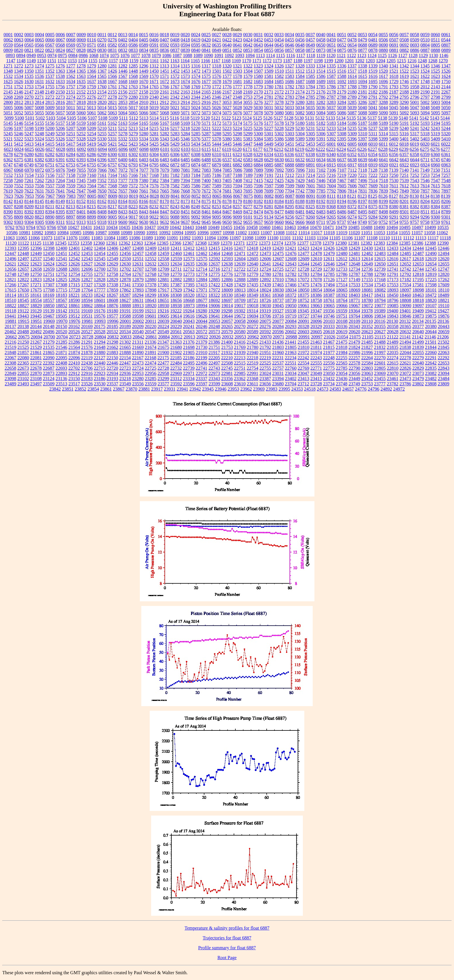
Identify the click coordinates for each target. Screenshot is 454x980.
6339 (321, 154)
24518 (310, 389)
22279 (418, 358)
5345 (175, 139)
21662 (112, 347)
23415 (316, 379)
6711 (425, 160)
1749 (435, 81)
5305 (310, 134)
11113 (421, 238)
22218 (252, 358)
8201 (404, 201)
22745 (227, 368)
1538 (60, 76)
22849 (10, 373)
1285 (133, 66)
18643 (151, 300)
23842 (55, 389)
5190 (394, 123)
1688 (310, 81)
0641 (237, 45)
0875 (342, 50)
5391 (321, 139)
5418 (81, 144)
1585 (310, 76)
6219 (300, 149)
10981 (25, 233)
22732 (176, 368)
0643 (258, 45)
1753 (29, 87)
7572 (133, 186)
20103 (329, 321)
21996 (367, 352)
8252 (206, 207)
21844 (431, 347)
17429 (240, 285)
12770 (176, 274)
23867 (119, 389)
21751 (214, 347)
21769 (240, 347)
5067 (154, 113)
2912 (164, 102)
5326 (60, 139)
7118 (362, 170)
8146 (50, 201)
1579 (248, 76)
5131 (310, 118)
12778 (240, 274)
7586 (196, 186)
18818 (418, 300)
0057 (404, 35)
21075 (355, 337)
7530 (394, 181)
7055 (81, 170)
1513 (310, 71)
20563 (189, 332)
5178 (279, 123)
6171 (248, 149)
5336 (154, 139)
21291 (87, 342)
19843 (393, 316)
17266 (10, 285)
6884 (258, 165)
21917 (214, 352)
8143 (19, 201)
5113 (144, 118)
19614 (176, 316)
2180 (352, 92)
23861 (106, 389)
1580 (258, 76)
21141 (405, 337)
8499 (394, 212)
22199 (202, 358)
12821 (10, 280)
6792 (123, 165)
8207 (8, 207)
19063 (316, 306)
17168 (380, 280)
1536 (39, 76)
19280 (201, 311)
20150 (61, 326)
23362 (240, 379)
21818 (342, 347)
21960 (278, 352)
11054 (392, 233)
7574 (144, 186)
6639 (363, 160)
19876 (444, 316)
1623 (435, 76)
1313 (164, 66)
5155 (39, 123)
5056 (50, 113)
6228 (383, 149)
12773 (189, 274)
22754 (252, 368)
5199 (39, 128)
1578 (237, 76)
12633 (163, 264)
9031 (164, 217)
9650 (227, 222)
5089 (373, 113)
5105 (72, 118)
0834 (144, 50)
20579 (227, 332)
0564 (19, 45)
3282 (321, 102)
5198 (29, 128)
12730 (329, 269)
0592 (164, 45)
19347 (316, 311)
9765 (41, 227)
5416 (60, 144)
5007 (29, 108)
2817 (71, 102)
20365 (405, 326)
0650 (321, 45)
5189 (383, 123)
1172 (267, 61)
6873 (185, 165)
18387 (329, 295)
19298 (227, 311)
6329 (258, 154)
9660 (279, 222)
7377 (123, 181)
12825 (61, 280)
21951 (265, 352)
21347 (163, 342)
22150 (112, 358)
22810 (393, 368)
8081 (259, 196)
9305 (40, 222)
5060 (81, 113)
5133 (330, 118)
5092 (404, 113)
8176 (217, 201)
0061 (446, 35)
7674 (217, 191)
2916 (206, 102)
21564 (74, 347)
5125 (257, 118)
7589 (217, 186)
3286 (363, 102)
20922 (202, 337)
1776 (227, 87)
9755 (404, 222)
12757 (100, 274)
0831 (112, 50)
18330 (227, 295)
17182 (405, 280)
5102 (40, 118)
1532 (8, 76)
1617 (383, 76)
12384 (392, 243)
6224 (341, 149)
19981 (87, 321)
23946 (221, 389)
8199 (383, 201)
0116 (92, 40)
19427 (443, 311)
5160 (91, 123)
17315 (74, 285)
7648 (91, 191)
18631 (138, 300)
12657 (23, 269)
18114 (10, 295)
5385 (269, 139)
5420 (102, 144)
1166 (205, 61)
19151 (74, 311)
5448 (258, 144)
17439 (265, 285)
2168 (237, 92)
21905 (189, 352)
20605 (316, 332)
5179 (290, 123)
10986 (88, 233)
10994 (177, 233)
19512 (74, 316)
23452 (367, 379)
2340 (154, 97)
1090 (208, 55)
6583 (248, 160)
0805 (435, 45)
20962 (253, 337)
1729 (394, 81)
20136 (443, 321)
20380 (431, 326)
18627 (125, 300)
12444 (418, 248)
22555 (316, 363)
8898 (81, 217)
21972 (303, 352)
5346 (185, 139)
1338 (363, 66)
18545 (23, 300)
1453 (185, 71)
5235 (352, 128)
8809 (19, 217)
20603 (303, 332)
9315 (91, 222)
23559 (151, 384)
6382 (39, 160)
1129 (423, 55)
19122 (23, 311)
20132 (405, 321)
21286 (74, 342)
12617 (405, 259)
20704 (62, 337)
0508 (404, 40)
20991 (304, 337)
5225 (248, 128)
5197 (19, 128)
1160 (144, 61)
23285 (151, 379)
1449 (144, 71)
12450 (49, 253)
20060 (252, 321)
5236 (363, 128)
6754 (81, 165)
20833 (126, 337)
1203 (370, 61)
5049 (435, 108)
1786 (331, 87)
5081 (290, 113)
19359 (341, 311)
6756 (102, 165)
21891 (151, 352)
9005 (112, 217)
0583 (123, 45)
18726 (265, 300)
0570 (81, 45)
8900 (102, 217)
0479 (363, 40)
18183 (61, 295)
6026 (40, 149)
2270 (29, 97)
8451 (185, 212)
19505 (61, 316)
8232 (154, 207)
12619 (431, 259)
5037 (331, 108)
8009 (113, 196)
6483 (164, 160)
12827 (87, 280)
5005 (8, 108)
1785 (321, 87)
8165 (133, 201)
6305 (164, 154)
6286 (91, 154)
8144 (29, 201)
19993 (100, 321)
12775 (214, 274)
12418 (252, 248)
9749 (362, 222)
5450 (279, 144)
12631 (138, 264)
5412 (19, 144)
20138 (23, 326)
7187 (227, 175)
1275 (50, 66)
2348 (237, 97)
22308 (10, 363)
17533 (354, 285)
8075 (248, 196)
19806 (367, 316)
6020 (425, 144)
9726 (331, 222)
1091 (219, 55)
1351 (39, 71)
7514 (373, 181)
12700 (100, 269)
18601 (100, 300)
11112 (409, 238)
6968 (19, 170)
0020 (185, 35)
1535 (29, 76)
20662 (11, 337)
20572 (202, 332)
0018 (164, 35)
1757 (71, 87)
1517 (352, 71)
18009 (227, 290)
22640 (418, 363)
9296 (425, 217)
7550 (8, 186)
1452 (175, 71)
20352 (367, 326)
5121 (216, 118)
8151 (71, 201)
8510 (415, 212)
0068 (71, 40)
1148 (21, 61)
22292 (444, 358)
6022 (446, 144)
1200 (339, 61)
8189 (310, 201)
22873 (49, 373)
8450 (175, 212)
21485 (367, 342)
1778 (248, 87)
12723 (252, 269)
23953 (233, 389)
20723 (75, 337)
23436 (342, 379)
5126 (268, 118)
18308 (176, 295)
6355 (383, 154)
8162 (102, 201)
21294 (100, 342)
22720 (112, 368)
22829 (418, 368)
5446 (237, 144)
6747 (8, 165)
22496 (202, 363)
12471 (240, 253)
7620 (19, 191)
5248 (39, 134)
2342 (175, 97)
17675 (36, 290)
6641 (383, 160)
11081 (84, 238)
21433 (265, 342)
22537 (278, 363)
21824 (354, 347)
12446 (444, 248)
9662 (290, 222)
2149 (50, 92)
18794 (380, 300)
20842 (138, 337)
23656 (265, 384)
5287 (206, 134)
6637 (342, 160)
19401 (405, 311)
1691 (331, 81)
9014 (123, 217)
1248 (422, 61)
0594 (185, 45)
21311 (138, 342)
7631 (39, 191)
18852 (61, 306)
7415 (258, 181)
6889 (300, 165)
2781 (269, 97)
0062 (8, 40)
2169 (248, 92)
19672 (240, 316)
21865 (49, 352)
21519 (10, 347)
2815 (50, 102)
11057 (417, 233)
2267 (446, 92)
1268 (433, 61)
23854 (93, 389)
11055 (404, 233)
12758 (112, 274)
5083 (310, 113)
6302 (133, 154)
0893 (10, 55)
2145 (8, 92)
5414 (39, 144)
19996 (113, 321)
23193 (112, 379)
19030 (265, 306)
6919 (373, 165)
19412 (431, 311)
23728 (316, 384)
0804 (425, 45)
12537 (36, 259)
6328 (248, 154)
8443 (144, 212)
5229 (290, 128)
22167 (138, 358)
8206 (446, 201)
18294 (138, 295)
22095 (61, 358)
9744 (352, 222)
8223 (133, 207)
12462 (202, 253)
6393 (81, 160)
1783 (300, 87)
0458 (321, 40)
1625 (8, 81)
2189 (415, 92)
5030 (258, 108)
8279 (258, 207)
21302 (125, 342)
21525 (23, 347)
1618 (394, 76)
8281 (269, 207)
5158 (71, 123)
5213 (133, 128)
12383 (379, 243)
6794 (144, 165)
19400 (392, 311)
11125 (36, 243)
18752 (303, 300)
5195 (446, 123)
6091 (71, 149)
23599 (214, 384)
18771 (354, 300)
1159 (134, 61)
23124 (49, 379)
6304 (154, 154)
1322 (248, 66)
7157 (60, 175)
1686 (290, 81)
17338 (112, 285)
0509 (415, 40)
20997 (317, 337)
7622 (29, 191)
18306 (163, 295)
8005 (92, 196)
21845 (444, 347)
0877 (363, 50)
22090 (49, 358)
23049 (316, 373)
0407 (164, 40)
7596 (258, 186)
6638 (352, 160)
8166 (144, 201)
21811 (316, 347)
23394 (278, 379)
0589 (144, 45)
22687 (49, 368)
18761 (329, 300)
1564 (91, 76)
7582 (175, 186)
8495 (363, 212)
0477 (342, 40)
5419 (91, 144)
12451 (61, 253)
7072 (123, 170)
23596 (189, 384)
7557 (50, 186)
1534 (19, 76)
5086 (342, 113)
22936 (125, 373)
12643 (291, 264)
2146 (19, 92)
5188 (373, 123)
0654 (352, 45)
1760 (102, 87)
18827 (23, 306)
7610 (383, 186)
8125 (373, 196)
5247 (29, 134)
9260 (310, 217)
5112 (133, 118)
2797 (425, 97)
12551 (138, 259)
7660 (133, 191)
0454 (279, 40)
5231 (310, 128)
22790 (354, 368)
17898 (151, 290)
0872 (310, 50)
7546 (425, 181)
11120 (11, 243)
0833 (133, 50)
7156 (50, 175)
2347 (227, 97)
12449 (36, 253)
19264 (188, 311)
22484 (176, 363)
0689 (373, 45)
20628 (393, 332)
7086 (238, 170)
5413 (29, 144)
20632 (405, 332)
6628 (258, 160)
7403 (217, 181)
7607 (363, 186)
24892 (386, 389)
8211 (50, 207)
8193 (331, 201)
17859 (112, 290)
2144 (446, 87)
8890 (50, 217)
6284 (71, 154)
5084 (321, 113)
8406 (91, 212)
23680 (278, 384)
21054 (342, 337)
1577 (227, 76)
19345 (303, 311)
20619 (342, 332)
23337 (202, 379)
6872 (175, 165)
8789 (446, 212)
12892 (265, 280)
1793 (394, 87)
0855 (269, 50)
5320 (446, 134)
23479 (418, 379)
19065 (329, 306)
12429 (354, 248)
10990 (139, 233)
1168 (226, 61)
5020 (164, 108)
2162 (175, 92)
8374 (363, 207)
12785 (329, 274)
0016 (154, 35)
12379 (328, 243)
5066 (144, 113)
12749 (23, 274)
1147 (11, 61)
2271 (39, 97)
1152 (62, 61)
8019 (133, 196)
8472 (248, 212)
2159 (154, 92)
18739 (291, 300)
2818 (81, 102)
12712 (189, 269)
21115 (380, 337)
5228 (279, 128)
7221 (363, 175)
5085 (331, 113)
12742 (405, 269)
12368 (201, 243)
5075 (227, 113)
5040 (363, 108)
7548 (446, 181)
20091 (303, 321)
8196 (352, 201)
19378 (367, 311)
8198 (373, 201)
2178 (331, 92)
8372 (352, 207)
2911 (154, 102)
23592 (176, 384)
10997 (216, 233)
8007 (102, 196)
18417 (367, 295)
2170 (258, 92)
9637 (185, 222)
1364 (71, 71)
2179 (342, 92)
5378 (217, 139)
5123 (237, 118)
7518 (383, 181)
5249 (50, 134)
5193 (425, 123)
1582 (279, 76)
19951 (36, 321)
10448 (201, 227)
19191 (125, 311)
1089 (198, 55)
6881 (227, 165)
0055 (383, 35)
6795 (154, 165)
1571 (164, 76)
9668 (310, 222)
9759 (435, 222)
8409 (112, 212)
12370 (226, 243)
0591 (154, 45)
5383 (248, 139)
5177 (269, 123)
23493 (23, 384)
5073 (206, 113)
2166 (217, 92)
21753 (227, 347)
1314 (175, 66)
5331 (112, 139)
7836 (373, 191)
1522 (404, 71)
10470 (316, 227)
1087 (177, 55)
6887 (279, 165)
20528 (100, 332)
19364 (354, 311)
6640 (373, 160)
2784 (300, 97)
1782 (290, 87)
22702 (74, 368)
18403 (354, 295)
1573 (185, 76)
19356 (329, 311)
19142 (61, 311)
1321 (237, 66)
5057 (60, 113)
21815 (329, 347)
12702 (125, 269)
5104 (61, 118)
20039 (163, 321)
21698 (189, 347)
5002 (425, 102)
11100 (273, 238)
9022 (154, 217)
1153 (72, 61)
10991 (152, 233)
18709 (240, 300)
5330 (102, 139)
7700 (279, 191)
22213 (240, 358)
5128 (289, 118)
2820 (102, 102)
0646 (290, 45)
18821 (444, 300)
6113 (196, 149)
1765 (154, 87)
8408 (102, 212)
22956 (151, 373)
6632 (300, 160)
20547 (151, 332)
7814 (352, 191)
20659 (444, 332)
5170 (196, 123)
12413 (202, 248)
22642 (431, 363)
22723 (125, 368)
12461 (189, 253)
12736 (367, 269)
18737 (278, 300)
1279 (91, 66)
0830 (102, 50)
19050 (291, 306)
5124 (247, 118)
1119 (321, 55)
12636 (202, 264)
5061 (91, 113)
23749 (354, 384)
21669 (138, 347)
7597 (269, 186)
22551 (291, 363)
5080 (279, 113)
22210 (227, 358)
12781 (278, 274)
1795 (404, 87)
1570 (154, 76)
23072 (405, 373)
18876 (112, 306)
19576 (100, 316)
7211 (279, 175)
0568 (60, 45)
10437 (150, 227)
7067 (113, 170)
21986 (354, 352)
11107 (359, 238)
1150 (42, 61)
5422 (123, 144)
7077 (144, 170)
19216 (163, 311)
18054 (316, 290)
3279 (290, 102)
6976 (61, 170)
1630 (29, 81)
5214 (144, 128)
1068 (94, 55)
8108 (321, 196)
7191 (269, 175)
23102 (23, 379)
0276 (112, 40)
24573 (323, 389)
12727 (291, 269)
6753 (71, 165)
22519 (252, 363)
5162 (112, 123)
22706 (87, 368)
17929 (176, 290)
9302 (8, 222)
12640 (252, 264)
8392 (29, 212)
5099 (9, 118)
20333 (329, 326)
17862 (125, 290)
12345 (61, 243)
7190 (258, 175)
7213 (300, 175)
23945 (208, 389)
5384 (258, 139)
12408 (138, 248)
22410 (74, 363)
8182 (258, 201)
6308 (196, 154)
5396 (352, 139)
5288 (217, 134)
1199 (328, 61)
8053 (206, 196)
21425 (252, 342)
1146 (444, 55)
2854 (133, 102)
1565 (102, 76)
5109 (113, 118)
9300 (435, 217)
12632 (151, 264)
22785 (342, 368)
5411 (8, 144)
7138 (383, 170)
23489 (10, 384)
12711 (176, 269)
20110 (367, 321)
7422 (269, 181)
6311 (227, 154)
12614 (367, 259)
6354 (373, 154)
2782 (279, 97)
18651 (163, 300)
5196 (8, 128)
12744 (418, 269)
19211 (150, 311)
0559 (8, 45)
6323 (237, 154)
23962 (246, 389)
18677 (202, 300)
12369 (214, 243)
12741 (393, 269)
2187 (394, 92)
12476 (291, 253)
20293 (291, 326)
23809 (444, 384)
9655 (248, 222)
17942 (189, 290)
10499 (430, 227)
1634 (71, 81)
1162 (165, 61)
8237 (164, 207)
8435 (133, 212)
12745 (431, 269)
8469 (237, 212)
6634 (321, 160)
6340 (331, 154)
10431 (86, 227)
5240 (404, 128)
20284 (278, 326)
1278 (81, 66)
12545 (100, 259)
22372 (36, 363)
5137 (372, 118)
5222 (217, 128)
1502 (227, 71)
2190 (425, 92)
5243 (435, 128)
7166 (133, 175)
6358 (415, 154)
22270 (380, 358)
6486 (196, 160)
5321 (8, 139)
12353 (74, 243)
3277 (269, 102)
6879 (217, 165)
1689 (321, 81)
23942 (195, 389)
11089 (147, 238)
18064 (329, 290)
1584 (300, 76)
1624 (446, 76)
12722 (240, 269)
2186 (383, 92)
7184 (196, 175)
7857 (425, 191)
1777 (237, 87)
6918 (363, 165)
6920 (383, 165)
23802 (418, 384)
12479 (329, 253)
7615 (435, 186)
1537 (50, 76)
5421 (112, 144)
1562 (71, 76)
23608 (227, 384)
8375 (373, 207)
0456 (300, 40)
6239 (404, 149)
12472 (252, 253)
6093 (92, 149)
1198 (318, 61)
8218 (123, 207)
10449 (214, 227)
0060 (435, 35)
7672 (206, 191)
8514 (435, 212)
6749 (29, 165)
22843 (444, 368)
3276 (258, 102)
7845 (394, 191)
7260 (19, 181)
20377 (418, 326)
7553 (29, 186)
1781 (279, 87)
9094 (206, 217)
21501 (431, 342)
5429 (175, 144)
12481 (354, 253)
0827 (71, 50)
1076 (125, 55)
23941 (182, 389)
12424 (316, 248)
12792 (405, 274)
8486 (342, 212)
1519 (373, 71)
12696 (87, 269)
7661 (144, 191)
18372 (291, 295)
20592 (265, 332)
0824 (60, 50)
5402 (415, 139)
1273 (29, 66)
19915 (23, 321)
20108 (342, 321)
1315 (185, 66)
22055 (418, 352)
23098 (10, 379)
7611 (394, 186)
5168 (175, 123)
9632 (164, 222)
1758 (81, 87)
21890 (138, 352)
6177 (258, 149)
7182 (175, 175)
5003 (435, 102)
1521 (394, 71)
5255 (102, 134)
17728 (74, 290)
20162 (74, 326)
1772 (217, 87)
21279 (49, 342)
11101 (285, 238)
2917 (217, 102)
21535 (49, 347)
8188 (300, 201)
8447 (164, 212)
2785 (310, 97)
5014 (102, 108)
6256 (414, 149)
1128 (413, 55)
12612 (342, 259)
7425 (279, 181)
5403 (425, 139)
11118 (445, 238)
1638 (102, 81)
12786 (342, 274)
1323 (258, 66)
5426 (164, 144)
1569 (144, 76)
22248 (329, 358)
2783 (290, 97)
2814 (39, 102)
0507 (394, 40)
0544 (446, 40)
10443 (188, 227)
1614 (352, 76)
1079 (156, 55)
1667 (112, 81)
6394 (91, 160)
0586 (133, 45)
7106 (332, 170)
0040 (321, 35)
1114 (271, 55)
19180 (112, 311)
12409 (151, 248)
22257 (354, 358)
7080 (175, 170)
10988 (114, 233)
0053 (363, 35)
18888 (125, 306)
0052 (352, 35)
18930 (163, 306)
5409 (435, 139)
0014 (133, 35)
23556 (138, 384)
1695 (373, 81)
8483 (321, 212)
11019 (342, 233)
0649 (310, 45)
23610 (240, 384)
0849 (217, 50)
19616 (189, 316)
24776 (361, 389)
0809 (8, 50)
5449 (269, 144)
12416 (227, 248)
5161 (102, 123)
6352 (352, 154)
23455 (380, 379)
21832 (380, 347)
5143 (435, 118)
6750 (39, 165)
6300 (112, 154)
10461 (277, 227)
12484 (393, 253)
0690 (383, 45)
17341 (125, 285)
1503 (237, 71)
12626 (74, 264)
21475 (342, 342)
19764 (354, 316)
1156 (103, 61)
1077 (136, 55)
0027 (217, 35)
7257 (446, 175)
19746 (329, 316)
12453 (87, 253)
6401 (133, 160)
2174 (300, 92)
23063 (367, 373)
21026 (329, 337)
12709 (163, 269)
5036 (321, 108)
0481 (373, 40)
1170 (247, 61)
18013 (240, 290)
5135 (351, 118)
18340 (240, 295)
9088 (175, 217)
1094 (250, 55)
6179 (268, 149)
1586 (321, 76)
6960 (435, 165)
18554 (36, 300)
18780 (367, 300)
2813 (29, 102)
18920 (151, 306)
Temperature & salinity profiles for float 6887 (227, 928)
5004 (446, 102)
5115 (164, 118)
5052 (19, 113)
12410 (163, 248)
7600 (300, 186)
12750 (36, 274)
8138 (435, 196)
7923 (8, 196)
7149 (425, 170)
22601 (380, 363)
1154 (82, 61)
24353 (297, 389)
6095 (113, 149)
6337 (300, 154)
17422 (214, 285)
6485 (185, 160)
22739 (189, 368)
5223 (227, 128)
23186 (100, 379)
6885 (269, 165)
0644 (269, 45)
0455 (290, 40)
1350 (29, 71)
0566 (39, 45)
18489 (444, 295)
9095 (217, 217)
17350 (138, 285)
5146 (19, 123)
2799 (446, 97)
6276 (435, 149)
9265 (331, 217)
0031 (258, 35)
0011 (102, 35)
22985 (240, 373)
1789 (363, 87)
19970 (62, 321)
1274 (39, 66)
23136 (61, 379)
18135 (23, 295)
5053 (29, 113)
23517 (74, 384)
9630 (144, 222)
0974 (52, 55)
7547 (435, 181)
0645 (279, 45)
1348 (8, 71)
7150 (435, 170)
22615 (393, 363)
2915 (196, 102)
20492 (36, 332)
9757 (414, 222)
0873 (321, 50)
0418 (185, 40)
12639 (240, 264)
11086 (134, 238)
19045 (278, 306)
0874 (331, 50)
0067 (61, 40)
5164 (133, 123)
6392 (71, 160)
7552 (19, 186)
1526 (446, 71)
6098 (144, 149)
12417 (240, 248)
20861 (151, 337)
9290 (383, 217)
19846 (405, 316)
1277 (71, 66)
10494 (392, 227)
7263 (50, 181)
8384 (435, 207)
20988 (291, 337)
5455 (321, 144)
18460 (405, 295)
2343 (185, 97)
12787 (354, 274)
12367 (188, 243)
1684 (269, 81)
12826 (74, 280)
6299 (102, 154)
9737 (341, 222)
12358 (86, 243)
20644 (431, 332)
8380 (394, 207)
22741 (202, 368)
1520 (383, 71)
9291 (394, 217)
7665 (164, 191)
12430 (367, 248)
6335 (279, 154)
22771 (316, 368)
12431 (380, 248)
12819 (431, 274)
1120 (331, 55)
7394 (185, 181)
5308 (342, 134)
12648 (354, 264)
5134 (341, 118)
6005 (352, 144)
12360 (99, 243)
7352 (102, 181)
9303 (19, 222)
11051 (367, 233)
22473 (138, 363)
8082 (269, 196)
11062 (442, 233)
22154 (125, 358)
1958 (415, 87)
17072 (303, 280)
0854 (258, 50)
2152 (81, 92)
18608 (112, 300)
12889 (252, 280)
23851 (68, 389)
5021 (175, 108)
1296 (144, 66)
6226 (362, 149)
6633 (310, 160)
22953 (138, 373)
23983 (272, 389)
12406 (112, 248)
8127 (393, 196)
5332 (123, 139)
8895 (60, 217)
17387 (176, 285)
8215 (91, 207)
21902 (176, 352)
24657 (348, 389)
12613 (354, 259)
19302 (239, 311)
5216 (164, 128)
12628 (100, 264)
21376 (189, 342)
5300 (258, 134)
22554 (303, 363)
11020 (354, 233)
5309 (352, 134)
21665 (125, 347)
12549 (112, 259)
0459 (331, 40)
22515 (240, 363)
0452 (258, 40)
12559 (176, 259)
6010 (373, 144)
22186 (189, 358)
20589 (252, 332)
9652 (237, 222)
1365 (81, 71)
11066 (34, 238)
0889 (446, 50)
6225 (352, 149)
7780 (310, 191)
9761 (446, 222)
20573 (214, 332)
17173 (393, 280)
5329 (91, 139)
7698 (258, 191)
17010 (278, 280)
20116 (380, 321)
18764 (342, 300)
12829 (112, 280)
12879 (138, 280)
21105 (368, 337)
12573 (189, 259)
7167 (144, 175)
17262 (444, 280)
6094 (102, 149)
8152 (81, 201)
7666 (175, 191)
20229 (176, 326)
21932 (227, 352)
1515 (331, 71)
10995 (190, 233)
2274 (71, 97)
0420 (206, 40)
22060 (431, 352)
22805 (380, 368)
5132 (320, 118)
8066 (227, 196)
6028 (61, 149)
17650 (23, 290)
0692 (404, 45)
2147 (29, 92)
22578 (354, 363)
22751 (240, 368)
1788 (352, 87)
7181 (164, 175)
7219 (342, 175)
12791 (393, 274)
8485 (331, 212)
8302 (300, 207)
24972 (399, 389)
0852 (237, 50)
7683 (237, 191)
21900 (163, 352)
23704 (291, 384)
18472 (431, 295)
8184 (279, 201)
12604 (240, 259)
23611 (252, 384)
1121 (341, 55)
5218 (185, 128)
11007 (266, 233)
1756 (60, 87)
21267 (36, 342)
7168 (154, 175)
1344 (415, 66)
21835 (393, 347)
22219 (265, 358)
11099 (260, 238)
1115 (280, 55)
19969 (49, 321)
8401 (81, 212)
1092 (229, 55)
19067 (354, 306)
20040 (176, 321)
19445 (36, 316)
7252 (415, 175)
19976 (74, 321)
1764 (144, 87)
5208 (81, 128)
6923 (415, 165)
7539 (404, 181)
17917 (163, 290)
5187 (363, 123)
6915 (331, 165)
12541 (61, 259)
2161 (164, 92)
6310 (217, 154)
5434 (196, 144)
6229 (393, 149)
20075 (265, 321)
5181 (310, 123)
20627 (380, 332)
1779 (258, 87)
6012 (393, 144)
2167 (227, 92)
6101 (165, 149)
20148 (49, 326)
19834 (380, 316)
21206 (443, 337)
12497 (23, 259)
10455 (226, 227)
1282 (123, 66)
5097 (446, 113)
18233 (87, 295)
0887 (425, 50)
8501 (404, 212)
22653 (444, 363)
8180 (248, 201)
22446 (112, 363)
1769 (196, 87)
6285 (81, 154)
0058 (415, 35)
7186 (217, 175)
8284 (279, 207)
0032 (269, 35)
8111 (331, 196)
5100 (19, 118)
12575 (202, 259)
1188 (298, 61)
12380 (341, 243)
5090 (383, 113)
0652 (342, 45)
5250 (60, 134)
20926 (215, 337)
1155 (93, 61)
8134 (425, 196)
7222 (373, 175)
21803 (278, 347)
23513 (61, 384)
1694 (363, 81)
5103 (51, 118)
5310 (363, 134)
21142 (418, 337)
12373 (265, 243)
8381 (404, 207)
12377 (303, 243)
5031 (269, 108)
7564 (91, 186)
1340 (383, 66)
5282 (164, 134)
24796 (374, 389)
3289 (394, 102)
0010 (91, 35)
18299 (151, 295)
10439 (163, 227)
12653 (418, 264)
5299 (248, 134)
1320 (227, 66)
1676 (196, 81)
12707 (138, 269)
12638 (227, 264)
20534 (125, 332)
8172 (175, 201)
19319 (265, 311)
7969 (61, 196)
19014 (227, 306)
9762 (10, 227)
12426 (329, 248)
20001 (125, 321)
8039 (165, 196)
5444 (217, 144)
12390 (443, 243)
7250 (394, 175)
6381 (29, 160)
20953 (240, 337)
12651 (393, 264)
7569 (123, 186)
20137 (10, 326)
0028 (227, 35)
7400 (206, 181)
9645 (206, 222)
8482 (310, 212)
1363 (60, 71)
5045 (394, 108)
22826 (405, 368)
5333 (133, 139)
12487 (418, 253)
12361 (112, 243)
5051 (8, 113)
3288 (383, 102)
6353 (363, 154)
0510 (425, 40)
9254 (279, 217)
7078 (154, 170)
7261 (29, 181)
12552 (151, 259)
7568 (112, 186)
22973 (214, 373)
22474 (151, 363)
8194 (342, 201)
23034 (291, 373)
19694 (252, 316)
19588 (125, 316)
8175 (206, 201)
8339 (321, 207)
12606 (265, 259)
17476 (316, 285)
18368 (278, 295)
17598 (431, 285)
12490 (431, 253)
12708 (151, 269)
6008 (363, 144)
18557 (49, 300)
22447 (125, 363)
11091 (172, 238)
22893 (61, 373)
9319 (112, 222)
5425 (154, 144)
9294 (415, 217)
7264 (60, 181)
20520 (61, 332)
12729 (316, 269)
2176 (321, 92)
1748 (425, 81)
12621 (10, 264)
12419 (265, 248)
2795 (404, 97)
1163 (175, 61)
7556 (39, 186)
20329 (316, 326)
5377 (206, 139)
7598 (279, 186)
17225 (431, 280)
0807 (446, 45)
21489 (393, 342)
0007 (71, 35)
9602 (133, 222)
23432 (329, 379)
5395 (342, 139)
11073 (46, 238)
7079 (165, 170)
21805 (291, 347)
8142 (8, 201)
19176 (100, 311)
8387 (446, 207)
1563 (81, 76)
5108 (103, 118)
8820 (29, 217)
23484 (444, 379)
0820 (19, 50)
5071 (185, 113)
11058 (430, 233)
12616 (393, 259)
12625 (61, 264)
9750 (373, 222)
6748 (19, 165)
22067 (10, 358)
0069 (81, 40)
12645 (316, 264)
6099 (154, 149)
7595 (248, 186)
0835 (154, 50)
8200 (394, 201)
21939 (240, 352)
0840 (196, 50)
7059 (92, 170)
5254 (91, 134)
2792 (383, 97)
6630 (279, 160)
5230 (300, 128)
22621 (405, 363)
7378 (133, 181)
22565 (342, 363)
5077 (248, 113)
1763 (133, 87)
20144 (36, 326)
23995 (284, 389)
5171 (206, 123)
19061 (303, 306)
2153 (91, 92)
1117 (301, 55)
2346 (217, 97)
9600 (123, 222)
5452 (300, 144)
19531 (87, 316)
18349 (252, 295)
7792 (331, 191)
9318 (102, 222)
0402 (123, 40)
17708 (49, 290)
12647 (342, 264)
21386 (214, 342)
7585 (185, 186)
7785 (321, 191)
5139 (393, 118)
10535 (443, 227)
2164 (196, 92)
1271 (8, 66)
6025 (29, 149)
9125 (258, 217)
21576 (87, 347)
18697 (227, 300)
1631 (39, 81)
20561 (176, 332)
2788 (342, 97)
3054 (237, 102)
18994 (202, 306)
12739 (380, 269)
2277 (102, 97)
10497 (418, 227)
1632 (50, 81)
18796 (393, 300)
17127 (342, 280)
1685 (279, 81)
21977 (329, 352)
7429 (300, 181)
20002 (138, 321)
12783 (303, 274)
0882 (404, 50)
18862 (87, 306)
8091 (311, 196)
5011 (71, 108)
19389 (380, 311)
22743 (214, 368)
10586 (12, 233)
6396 (102, 160)
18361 (265, 295)
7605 (342, 186)
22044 (405, 352)
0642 (248, 45)
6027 (50, 149)
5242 (425, 128)
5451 (290, 144)
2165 (206, 92)
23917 (157, 389)
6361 (446, 154)
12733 (342, 269)
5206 (60, 128)
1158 (123, 61)
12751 (49, 274)
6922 (404, 165)
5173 (227, 123)
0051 (342, 35)
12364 (150, 243)
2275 (81, 97)
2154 (102, 92)
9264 (321, 217)
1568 (133, 76)
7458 (331, 181)
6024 (19, 149)
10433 (99, 227)
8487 (352, 212)
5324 (39, 139)
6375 (19, 160)
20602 (291, 332)
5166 (154, 123)
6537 (227, 160)
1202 (360, 61)
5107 (92, 118)
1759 (91, 87)
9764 (31, 227)
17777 (100, 290)
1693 (352, 81)
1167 (216, 61)
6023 (8, 149)
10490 (379, 227)
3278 (279, 102)
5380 (227, 139)
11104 (322, 238)
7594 (237, 186)
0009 (81, 35)
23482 (431, 379)
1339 (373, 66)
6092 (81, 149)
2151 (71, 92)
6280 (29, 154)
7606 (352, 186)
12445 (431, 248)
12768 (151, 274)
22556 (329, 363)
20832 (113, 337)
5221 (206, 128)
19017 (240, 306)
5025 (206, 108)
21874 (74, 352)
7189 (248, 175)
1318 (217, 66)
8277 (248, 207)
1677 (206, 81)
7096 (300, 170)
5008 (39, 108)
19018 (252, 306)
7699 (269, 191)
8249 (196, 207)
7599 (290, 186)
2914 (185, 102)
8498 (383, 212)
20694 (36, 337)
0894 (21, 55)
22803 (367, 368)
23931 (170, 389)
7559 (71, 186)
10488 (367, 227)
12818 (418, 274)
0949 (31, 55)
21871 (61, 352)
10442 (175, 227)
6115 (206, 149)
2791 (373, 97)
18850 (49, 306)
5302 (279, 134)
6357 (404, 154)
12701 (112, 269)
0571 (91, 45)
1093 (240, 55)
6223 (331, 149)
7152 (8, 175)
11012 (291, 233)
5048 (425, 108)
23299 (163, 379)
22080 (23, 358)
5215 (154, 128)
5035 (310, 108)
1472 (196, 71)
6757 (112, 165)
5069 (175, 113)
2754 (258, 97)
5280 (144, 134)
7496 (363, 181)
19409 (418, 311)
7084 (217, 170)
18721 (252, 300)
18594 (87, 300)
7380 (144, 181)
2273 (60, 97)
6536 (217, 160)
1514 (321, 71)
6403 (144, 160)
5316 (404, 134)
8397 (71, 212)
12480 (342, 253)
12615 (380, 259)
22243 (316, 358)
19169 (87, 311)
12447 (10, 253)
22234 (291, 358)
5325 (50, 139)
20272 (252, 326)
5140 (403, 118)
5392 (331, 139)
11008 (279, 233)
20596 (278, 332)
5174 (237, 123)
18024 (265, 290)
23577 (163, 384)
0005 (50, 35)
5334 (144, 139)
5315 (394, 134)
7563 (81, 186)
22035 (393, 352)
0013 (123, 35)
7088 (248, 170)
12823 (36, 280)
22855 (23, 373)
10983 (50, 233)
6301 (123, 154)
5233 (331, 128)
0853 (248, 50)
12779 (252, 274)
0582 (112, 45)
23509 (49, 384)
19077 (380, 306)
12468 (227, 253)
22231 (278, 358)
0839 (185, 50)
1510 (279, 71)
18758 (316, 300)
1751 (8, 87)
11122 (23, 243)
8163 (112, 201)
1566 (112, 76)
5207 (71, 128)
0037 (310, 35)
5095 (435, 113)
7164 (112, 175)
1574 (196, 76)
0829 (91, 50)
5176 (258, 123)
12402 (87, 248)
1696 (383, 81)
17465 (278, 285)
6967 (8, 170)
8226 (144, 207)
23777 (380, 384)
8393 (39, 212)
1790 (373, 87)
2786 (321, 97)
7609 (373, 186)
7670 (196, 191)
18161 (36, 295)
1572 (175, 76)
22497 (214, 363)
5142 (424, 118)
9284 (373, 217)
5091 (394, 113)
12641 (265, 264)
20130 (392, 321)
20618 (329, 332)
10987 (101, 233)
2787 (331, 97)
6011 (383, 144)
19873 (418, 316)
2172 (279, 92)
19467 (49, 316)
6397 (112, 160)
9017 (133, 217)
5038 (342, 108)
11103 (310, 238)
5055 (39, 113)
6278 (8, 154)
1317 (206, 66)
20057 (227, 321)
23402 (291, 379)
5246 (19, 134)
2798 (435, 97)
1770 (206, 87)
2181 (363, 92)
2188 (404, 92)
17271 (36, 285)
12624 (49, 264)
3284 (342, 102)
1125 (382, 55)
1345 (425, 66)
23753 (367, 384)
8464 (217, 212)
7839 (383, 191)
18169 (49, 295)
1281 (112, 66)
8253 (217, 207)
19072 (367, 306)
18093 (393, 290)
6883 (248, 165)
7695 (248, 191)
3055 (248, 102)
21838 (405, 347)
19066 (342, 306)
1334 (321, 66)
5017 (133, 108)
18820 (431, 300)
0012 (112, 35)
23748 (342, 384)
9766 (52, 227)
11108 (372, 238)
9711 (321, 222)
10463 (290, 227)
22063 (444, 352)
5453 (310, 144)
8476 (269, 212)
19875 (431, 316)
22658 (10, 368)
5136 (362, 118)
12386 (418, 243)
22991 (252, 373)
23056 (354, 373)
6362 (8, 160)
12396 (36, 248)
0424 (248, 40)
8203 (415, 201)
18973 (189, 306)
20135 (431, 321)
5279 (133, 134)
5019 (154, 108)
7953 (29, 196)
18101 (431, 290)
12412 (189, 248)
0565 (29, 45)
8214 (81, 207)
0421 (217, 40)
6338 (310, 154)
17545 (380, 285)
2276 (91, 97)
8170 (164, 201)
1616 (373, 76)
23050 (329, 373)
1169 (236, 61)
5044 (383, 108)
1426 (112, 71)
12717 (227, 269)
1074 (104, 55)
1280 (102, 66)
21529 (36, 347)
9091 (185, 217)
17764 (87, 290)
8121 (352, 196)
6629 (269, 160)
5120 (205, 118)
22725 (151, 368)
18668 (189, 300)
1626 (19, 81)
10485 (354, 227)
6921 (394, 165)
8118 (342, 196)
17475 (303, 285)
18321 (202, 295)
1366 (91, 71)
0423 (237, 40)
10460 (265, 227)
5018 (144, 108)
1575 (206, 76)
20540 (138, 332)
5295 (227, 134)
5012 (81, 108)
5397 (363, 139)
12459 (163, 253)
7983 (71, 196)
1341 (394, 66)
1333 (310, 66)
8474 (258, 212)
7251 (404, 175)
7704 (290, 191)
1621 (415, 76)
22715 (100, 368)
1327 (290, 66)
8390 (8, 212)
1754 (39, 87)
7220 (352, 175)
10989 (127, 233)
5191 (404, 123)
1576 (217, 76)
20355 (380, 326)
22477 (163, 363)
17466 (291, 285)
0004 (39, 35)
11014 (304, 233)
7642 (71, 191)
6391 (60, 160)
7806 (342, 191)
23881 (144, 389)
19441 (10, 316)
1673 (175, 81)
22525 (265, 363)
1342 (404, 66)
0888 (435, 50)
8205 (435, 201)
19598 (138, 316)
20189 (125, 326)
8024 (144, 196)
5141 (414, 118)
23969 (259, 389)
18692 (214, 300)
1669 (133, 81)
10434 (112, 227)
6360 (435, 154)
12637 (214, 264)
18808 (405, 300)
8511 (425, 212)
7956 (40, 196)
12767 (138, 274)
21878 (87, 352)
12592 (214, 259)
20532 (112, 332)
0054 (373, 35)
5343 (164, 139)
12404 (100, 248)
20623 (367, 332)
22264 (367, 358)
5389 (300, 139)
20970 (266, 337)
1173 (277, 61)
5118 (185, 118)
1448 (133, 71)
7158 (71, 175)
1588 (342, 76)
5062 (102, 113)
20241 (189, 326)
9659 (269, 222)
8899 (91, 217)
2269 (19, 97)
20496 (49, 332)
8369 (342, 207)
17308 (61, 285)
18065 (342, 290)
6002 (342, 144)
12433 (393, 248)
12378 (316, 243)
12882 (176, 280)
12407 (125, 248)
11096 (223, 238)
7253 (425, 175)
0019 (175, 35)
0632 (206, 45)
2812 (19, 102)
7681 (227, 191)
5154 (29, 123)
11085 (122, 238)
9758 (425, 222)
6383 (50, 160)
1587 (331, 76)
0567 (50, 45)
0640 (227, 45)
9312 (71, 222)
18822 (10, 306)
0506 (383, 40)
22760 (291, 368)
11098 (248, 238)
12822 (23, 280)
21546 (61, 347)
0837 (175, 50)
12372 (252, 243)
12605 (252, 259)
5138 (382, 118)
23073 (418, 373)
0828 (81, 50)
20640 (418, 332)
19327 (278, 311)
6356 (394, 154)
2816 (60, 102)
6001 (331, 144)
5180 (300, 123)
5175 (248, 123)
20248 (214, 326)
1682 (248, 81)
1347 (446, 66)
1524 (425, 71)
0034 (290, 35)
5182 (321, 123)
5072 (196, 113)
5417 (71, 144)
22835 (431, 368)
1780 (269, 87)
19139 (49, 311)
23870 (131, 389)
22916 (87, 373)
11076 (72, 238)
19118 (11, 311)
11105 (335, 238)
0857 (290, 50)
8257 (237, 207)
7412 (248, 181)
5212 (123, 128)
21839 (418, 347)
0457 (310, 40)
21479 (354, 342)
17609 (444, 285)
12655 (444, 264)
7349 (91, 181)
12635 (189, 264)
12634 (176, 264)
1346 (435, 66)
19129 (36, 311)
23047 (303, 373)
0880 (383, 50)
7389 (175, 181)
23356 (227, 379)
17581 (418, 285)
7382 (154, 181)
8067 (238, 196)
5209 (91, 128)
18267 (112, 295)
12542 (74, 259)
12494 (444, 253)
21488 (380, 342)
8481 (300, 212)
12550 (125, 259)
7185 (206, 175)
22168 (151, 358)
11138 (48, 243)
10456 (239, 227)
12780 (265, 274)
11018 (329, 233)
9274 (352, 217)
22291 (431, 358)
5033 (290, 108)
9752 (383, 222)
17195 (418, 280)
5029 (248, 108)
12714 (202, 269)
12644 (303, 264)
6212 (279, 149)
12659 (49, 269)
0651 (331, 45)
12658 (36, 269)
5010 (60, 108)
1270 (443, 61)
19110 (443, 306)
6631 (290, 160)
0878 (373, 50)
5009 (50, 108)
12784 (316, 274)
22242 (303, 358)
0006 (60, 35)
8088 (300, 196)
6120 (237, 149)
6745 (435, 160)
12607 (278, 259)
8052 (196, 196)
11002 (241, 233)
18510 (10, 300)
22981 (227, 373)
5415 (50, 144)
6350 (342, 154)
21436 (278, 342)
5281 (154, 134)
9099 (237, 217)
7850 (415, 191)
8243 (175, 207)
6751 (50, 165)
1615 (363, 76)
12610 (316, 259)
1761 (112, 87)
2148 (39, 92)
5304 (300, 134)
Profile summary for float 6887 (227, 948)
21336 (151, 342)
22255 (342, 358)
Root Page (227, 958)
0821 (29, 50)
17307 (49, 285)
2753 (248, 97)
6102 (175, 149)
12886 (227, 280)
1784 (310, 87)
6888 (290, 165)
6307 (185, 154)
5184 (342, 123)
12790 (380, 274)
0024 (196, 35)
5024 (196, 108)
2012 (425, 87)
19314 (252, 311)
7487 (352, 181)
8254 (227, 207)
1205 (391, 61)
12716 (214, 269)
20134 (418, 321)
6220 (310, 149)
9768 (62, 227)
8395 (60, 212)
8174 (196, 201)
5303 (290, 134)
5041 (373, 108)
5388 (290, 139)
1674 (185, 81)
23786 (405, 384)
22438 (87, 363)
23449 (354, 379)
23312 (176, 379)
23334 (189, 379)
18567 (61, 300)
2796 (415, 97)
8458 (196, 212)
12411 (176, 248)
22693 (61, 368)
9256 (290, 217)
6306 (175, 154)
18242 (100, 295)
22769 (303, 368)
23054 (342, 373)
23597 (202, 384)
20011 (151, 321)
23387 (265, 379)
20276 (265, 326)
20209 (138, 326)
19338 (290, 311)
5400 (394, 139)
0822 (39, 50)
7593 (227, 186)
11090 (160, 238)
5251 (71, 134)
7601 (310, 186)
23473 (405, 379)
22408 (61, 363)
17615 (10, 290)
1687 (300, 81)
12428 (342, 248)
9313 (81, 222)
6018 (404, 144)
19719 (291, 316)
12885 (214, 280)
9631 (154, 222)
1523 (415, 71)
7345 (81, 181)
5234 (342, 128)
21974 (316, 352)
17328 (100, 285)
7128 (373, 170)
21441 (291, 342)
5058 (71, 113)
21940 (252, 352)
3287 (373, 102)
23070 (393, 373)
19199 (138, 311)
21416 (240, 342)
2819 (91, 102)
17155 (367, 280)
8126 (383, 196)
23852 (80, 389)
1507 (258, 71)
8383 (425, 207)
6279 (19, 154)
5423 (133, 144)
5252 (81, 134)
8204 (425, 201)
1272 (19, 66)
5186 (352, 123)
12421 (291, 248)
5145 (8, 123)
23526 (87, 384)
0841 (206, 50)
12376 (290, 243)
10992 (165, 233)
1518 (363, 71)
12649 (367, 264)
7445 (310, 181)
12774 (202, 274)
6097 (133, 149)
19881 (11, 321)
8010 (123, 196)
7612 (404, 186)
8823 (39, 217)
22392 (49, 363)
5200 (50, 128)
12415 (214, 248)
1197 (308, 61)
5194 (435, 123)
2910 (144, 102)
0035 (300, 35)
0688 (363, 45)
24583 (335, 389)
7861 (435, 191)
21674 (151, 347)
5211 (112, 128)
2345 (206, 97)
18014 (252, 290)
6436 (154, 160)
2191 (435, 92)
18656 (176, 300)
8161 (91, 201)
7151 (446, 170)
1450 (154, 71)
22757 (278, 368)
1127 (403, 55)
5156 (50, 123)
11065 (22, 238)
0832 (123, 50)
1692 (342, 81)
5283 (175, 134)
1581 (269, 76)
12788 (367, 274)
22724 (138, 368)
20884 (164, 337)
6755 (91, 165)
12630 (125, 264)
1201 (349, 61)
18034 (291, 290)
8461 (206, 212)
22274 (393, 358)
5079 (269, 113)
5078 (258, 113)
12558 (163, 259)
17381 (163, 285)
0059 (425, 35)
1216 (412, 61)
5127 (278, 118)
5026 (217, 108)
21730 (202, 347)
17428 (227, 285)
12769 (163, 274)
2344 (196, 97)
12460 (176, 253)
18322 (214, 295)
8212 (60, 207)
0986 (83, 55)
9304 (29, 222)
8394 (50, 212)
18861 (74, 306)
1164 (185, 61)
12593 (227, 259)
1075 (115, 55)
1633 (60, 81)
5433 (185, 144)
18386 (316, 295)
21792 (265, 347)
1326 (279, 66)
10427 (74, 227)
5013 (91, 108)
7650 (102, 191)
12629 (112, 264)
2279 (123, 97)
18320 (189, 295)
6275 (425, 149)
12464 (214, 253)
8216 (102, 207)
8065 (217, 196)
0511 (435, 40)
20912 (177, 337)
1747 (415, 81)
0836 (164, 50)
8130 (414, 196)
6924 (425, 165)
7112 (352, 170)
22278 (405, 358)
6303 (144, 154)
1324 (269, 66)
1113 (260, 55)
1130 (433, 55)
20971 (279, 337)
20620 (354, 332)
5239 (394, 128)
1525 (435, 71)
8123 (362, 196)
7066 (102, 170)
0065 (40, 40)
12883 (189, 280)
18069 (354, 290)
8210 (39, 207)
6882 (237, 165)
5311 (373, 134)
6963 (446, 165)
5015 (112, 108)
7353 (112, 181)
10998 (228, 233)
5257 (112, 134)
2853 (123, 102)
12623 (36, 264)
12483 (380, 253)
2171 (269, 92)
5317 (415, 134)
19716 (278, 316)
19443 (23, 316)
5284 (185, 134)
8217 (112, 207)
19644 (227, 316)
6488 (206, 160)
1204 (381, 61)
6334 (269, 154)
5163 (123, 123)
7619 (8, 191)
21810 (303, 347)
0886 (415, 50)
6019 (414, 144)
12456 (125, 253)
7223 (383, 175)
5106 (82, 118)
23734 (329, 384)
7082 (196, 170)
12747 (444, 269)
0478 (352, 40)
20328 (303, 326)
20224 (163, 326)
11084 (109, 238)
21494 (405, 342)
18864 (100, 306)
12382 (367, 243)
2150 (60, 92)
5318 (425, 134)
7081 (186, 170)
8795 (8, 217)
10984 (63, 233)
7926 (19, 196)
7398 (196, 181)
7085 (227, 170)
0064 (29, 40)
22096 (74, 358)
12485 (405, 253)
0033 (279, 35)
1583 (290, 76)
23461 (393, 379)
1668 (123, 81)
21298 (112, 342)
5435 (206, 144)
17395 (189, 285)
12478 (316, 253)
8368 (331, 207)
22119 (87, 358)
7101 (311, 170)
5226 (258, 128)
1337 (352, 66)
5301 (269, 134)
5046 (404, 108)
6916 (342, 165)
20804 (100, 337)
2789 (352, 97)
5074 (217, 113)
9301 (446, 217)
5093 (415, 113)
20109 (354, 321)
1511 (289, 71)
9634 (175, 222)
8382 (415, 207)
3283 (331, 102)
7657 (123, 191)
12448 (23, 253)
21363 (176, 342)
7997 (81, 196)
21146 (430, 337)
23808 (431, 384)
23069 (380, 373)
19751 (342, 316)
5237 (373, 128)
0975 (63, 55)
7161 (102, 175)
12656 (10, 269)
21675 (163, 347)
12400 (61, 248)
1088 (188, 55)
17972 (214, 290)
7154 (29, 175)
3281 (310, 102)
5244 (446, 128)
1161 (154, 61)
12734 (354, 269)
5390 (310, 139)
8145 (39, 201)
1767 (175, 87)
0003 (29, 35)
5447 (248, 144)
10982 (37, 233)
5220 (196, 128)
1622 (425, 76)
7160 (91, 175)
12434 (405, 248)
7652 (112, 191)
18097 (405, 290)
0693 (415, 45)
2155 (112, 92)
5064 (123, 113)
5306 (321, 134)
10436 (137, 227)
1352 (50, 71)
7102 (321, 170)
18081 (367, 290)
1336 (342, 66)
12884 (202, 280)
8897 (71, 217)
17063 (291, 280)
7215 (321, 175)
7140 (404, 170)
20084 (291, 321)
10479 (341, 227)
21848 (10, 352)
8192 (321, 201)
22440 (100, 363)
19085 (393, 306)
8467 (227, 212)
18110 (443, 290)
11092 (185, 238)
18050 (303, 290)
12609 (303, 259)
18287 (125, 295)
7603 (321, 186)
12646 (329, 264)
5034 (300, 108)
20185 (112, 326)
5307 (331, 134)
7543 (415, 181)
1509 (269, 71)
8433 (123, 212)
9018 (144, 217)
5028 (237, 108)
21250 (23, 342)
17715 (61, 290)
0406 (154, 40)
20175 (100, 326)
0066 (50, 40)
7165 (123, 175)
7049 (71, 170)
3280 (300, 102)
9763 (20, 227)
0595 (196, 45)
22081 (36, 358)
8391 (19, 212)
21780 (252, 347)
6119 (227, 149)
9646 (217, 222)
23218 (125, 379)
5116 (174, 118)
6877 (206, 165)
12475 (278, 253)
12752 (61, 274)
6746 (446, 160)
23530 (100, 384)
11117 (433, 238)
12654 (431, 264)
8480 (290, 212)
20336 (342, 326)
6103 (186, 149)
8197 (363, 201)
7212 (290, 175)
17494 (329, 285)
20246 (202, 326)
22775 (329, 368)
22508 (227, 363)
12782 (291, 274)
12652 (405, 264)
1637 (91, 81)
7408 (237, 181)
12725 (278, 269)
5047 (415, 108)
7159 (81, 175)
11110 (384, 238)
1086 (167, 55)
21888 (125, 352)
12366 (175, 243)
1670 (144, 81)
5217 (175, 128)
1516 (342, 71)
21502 (444, 342)
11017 (316, 233)
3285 (352, 102)
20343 (354, 326)
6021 (435, 144)
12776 (227, 274)
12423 (303, 248)
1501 (217, 71)
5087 (352, 113)
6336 (290, 154)
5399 (383, 139)
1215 (402, 61)
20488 (23, 332)
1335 (331, 66)
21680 (176, 347)
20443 (444, 326)
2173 (290, 92)
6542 (237, 160)
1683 (258, 81)
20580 (240, 332)
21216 (10, 342)
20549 (163, 332)
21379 (202, 342)
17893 (138, 290)
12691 (74, 269)
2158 (144, 92)
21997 (380, 352)
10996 (203, 233)
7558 (60, 186)
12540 (49, 259)
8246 (185, 207)
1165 (195, 61)
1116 (291, 55)
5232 (321, 128)
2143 (435, 87)
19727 (303, 316)
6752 (60, 165)
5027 (227, 108)
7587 (206, 186)
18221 (74, 295)
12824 (49, 280)
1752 (19, 87)
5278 (123, 134)
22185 (176, 358)
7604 (331, 186)
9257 (300, 217)
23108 (36, 379)
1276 (60, 66)
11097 (235, 238)
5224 (237, 128)
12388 (430, 243)
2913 (175, 102)
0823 (50, 50)
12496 (10, 259)
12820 (444, 274)
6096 (123, 149)
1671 (154, 81)
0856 (279, 50)
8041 (175, 196)
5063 (112, 113)
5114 (154, 118)
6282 (50, 154)
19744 (316, 316)
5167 (164, 123)
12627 (87, 264)
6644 (415, 160)
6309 (206, 154)
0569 (71, 45)
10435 (125, 227)
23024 (265, 373)
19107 (431, 306)
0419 (196, 40)
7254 (435, 175)
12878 (125, 280)
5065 (133, 113)
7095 (290, 170)
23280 (138, 379)
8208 (19, 207)
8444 (154, 212)
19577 (112, 316)
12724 (265, 269)
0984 (73, 55)
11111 (396, 238)
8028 (154, 196)
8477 (279, 212)
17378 (151, 285)
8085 (279, 196)
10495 (405, 227)
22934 (112, 373)
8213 (71, 207)
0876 (352, 50)
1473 (206, 71)
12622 (23, 264)
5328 (81, 139)
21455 (303, 342)
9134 (269, 217)
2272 (50, 97)
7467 (342, 181)
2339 (144, 97)
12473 (265, 253)
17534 (367, 285)
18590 (74, 300)
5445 (227, 144)
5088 (363, 113)
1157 (113, 61)
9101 (248, 217)
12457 (138, 253)
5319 (435, 134)
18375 (303, 295)
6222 (321, 149)
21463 (316, 342)
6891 (310, 165)
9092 (196, 217)
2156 (123, 92)
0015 (144, 35)
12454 (100, 253)
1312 (154, 66)
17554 (405, 285)
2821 (112, 102)
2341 (164, 97)
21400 (227, 342)
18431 (380, 295)
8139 (446, 196)
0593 (175, 45)
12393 (10, 248)
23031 (278, 373)
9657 (258, 222)
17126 (329, 280)
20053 (214, 321)
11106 (347, 238)
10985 (76, 233)
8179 (237, 201)
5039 (352, 108)
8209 (29, 207)
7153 (19, 175)
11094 (210, 238)
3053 (227, 102)
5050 (446, 108)
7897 (446, 191)
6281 (39, 154)
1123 (362, 55)
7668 (185, 191)
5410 (446, 139)
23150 (74, 379)
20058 (240, 321)
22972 (202, 373)
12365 (163, 243)
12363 (137, 243)
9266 (342, 217)
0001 (8, 35)
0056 (394, 35)
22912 (74, 373)
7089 (259, 170)
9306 (50, 222)
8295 (290, 207)
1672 (164, 81)
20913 (189, 337)
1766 (164, 87)
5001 (415, 102)
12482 (367, 253)
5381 (237, 139)
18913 (138, 306)
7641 (60, 191)
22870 (36, 373)
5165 (144, 123)
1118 (311, 55)
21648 (100, 347)
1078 (146, 55)
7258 (8, 181)
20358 (393, 326)
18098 (418, 290)
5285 (196, 134)
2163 (185, 92)
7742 (300, 191)
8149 (60, 201)
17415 (202, 285)
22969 (176, 373)
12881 (163, 280)
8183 (269, 201)
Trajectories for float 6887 (227, 938)
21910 (202, 352)
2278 (112, 97)
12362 (125, 243)
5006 (19, 108)
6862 (164, 165)
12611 (329, 259)
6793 (133, 165)
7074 (133, 170)
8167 (154, 201)
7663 (154, 191)
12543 (87, 259)
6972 (40, 170)
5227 (269, 128)
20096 (316, 321)
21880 (100, 352)
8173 (185, 201)
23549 (125, 384)
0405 (144, 40)
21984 (342, 352)
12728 (303, 269)
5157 (60, 123)
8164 (123, 201)
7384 (164, 181)
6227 (373, 149)
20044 (202, 321)
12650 (380, 264)
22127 (100, 358)
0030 (248, 35)
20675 (24, 337)
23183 (87, 379)
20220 (151, 326)
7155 (39, 175)
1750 (446, 81)
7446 (321, 181)
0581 (102, 45)
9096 (227, 217)
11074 (59, 238)
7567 (102, 186)
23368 (252, 379)
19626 (202, 316)
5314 (383, 134)
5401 (404, 139)
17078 (316, 280)
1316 (196, 66)
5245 (8, 134)
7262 (39, 181)
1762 (123, 87)
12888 (240, 280)
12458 (151, 253)
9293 (404, 217)
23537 (112, 384)
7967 (50, 196)
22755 (265, 368)
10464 (303, 227)
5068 (164, 113)
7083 (206, 170)
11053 (379, 233)
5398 (373, 139)
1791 (383, 87)
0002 (19, 35)
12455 (112, 253)
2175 (310, 92)
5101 (30, 118)
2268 (8, 97)
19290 (214, 311)
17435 (252, 285)
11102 (298, 238)
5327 (71, 139)
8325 (310, 207)
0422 (227, 40)
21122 (392, 337)
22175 (163, 358)
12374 (277, 243)
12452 (74, 253)
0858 (300, 50)
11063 (9, 238)
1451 (164, 71)
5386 (279, 139)
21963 (291, 352)
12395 (23, 248)
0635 (217, 45)
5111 (123, 118)
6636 (331, 160)
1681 (237, 81)
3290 (404, 102)
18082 (380, 290)
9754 (393, 222)
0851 (227, 50)
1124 (372, 55)
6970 (29, 170)
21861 (36, 352)
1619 (404, 76)
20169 (87, 326)
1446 (123, 71)
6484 (175, 160)
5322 (19, 139)
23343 (214, 379)
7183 (185, 175)
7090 (269, 170)
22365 (23, 363)
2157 (133, 92)
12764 (125, 274)
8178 (227, 201)
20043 (189, 321)
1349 (19, 71)
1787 (342, 87)
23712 (303, 384)
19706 (265, 316)
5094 (425, 113)
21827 (367, 347)
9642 (196, 222)
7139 (393, 170)
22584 (367, 363)
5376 (196, 139)
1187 (287, 61)
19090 (405, 306)
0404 (133, 40)
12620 (444, 259)
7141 (414, 170)
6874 (196, 165)
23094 (444, 373)
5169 (185, 123)
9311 (60, 222)
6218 (289, 149)
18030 (278, 290)
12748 (10, 274)
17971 (202, 290)
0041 (331, 35)
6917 (352, 165)
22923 (100, 373)
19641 (214, 316)
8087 (290, 196)
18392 (342, 295)
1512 (300, 71)
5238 (383, 128)
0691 (394, 45)
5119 (195, 118)
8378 (383, 207)
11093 (197, 238)
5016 (123, 108)
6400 (123, 160)
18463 (418, 295)
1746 (404, 81)
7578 (164, 186)
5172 (217, 123)
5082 (300, 113)
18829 (36, 306)
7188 (237, 175)
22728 (163, 368)
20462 (10, 332)
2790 (363, 97)
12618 (418, 259)
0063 (19, 40)
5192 (415, 123)
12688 (61, 269)
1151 (52, 61)
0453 (269, 40)
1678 (217, 81)
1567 (123, 76)
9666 (300, 222)
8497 (373, 212)
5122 (226, 118)
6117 (216, 149)
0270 (102, 40)
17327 (87, 285)
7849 (404, 191)
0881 (394, 50)
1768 (185, 87)
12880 (151, 280)
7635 (50, 191)
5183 (331, 123)
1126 (392, 55)
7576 (154, 186)
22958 (163, 373)
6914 (321, 165)
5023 (185, 108)
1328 (300, 66)
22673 (23, 368)
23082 (431, 373)
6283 (60, 154)
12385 (405, 243)
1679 (227, 81)
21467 (329, 342)
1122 (351, 55)
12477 (303, 253)
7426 (290, 181)
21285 (61, 342)
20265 (227, 326)
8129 (404, 196)
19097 (418, 306)
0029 (237, 35)
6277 (446, 149)
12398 (49, 248)
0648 (300, 45)
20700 (49, 337)
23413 (303, 379)
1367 (102, 71)
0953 (42, 55)
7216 (331, 175)
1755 (50, 87)
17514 (342, 285)
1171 (257, 61)
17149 (354, 280)
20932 (228, 337)
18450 (393, 295)
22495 (189, 363)
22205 (214, 358)
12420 (278, 248)
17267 (23, 285)
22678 (36, 368)
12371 (239, 243)
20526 (74, 332)
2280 (133, 97)
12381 (354, 243)
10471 (328, 227)
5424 (144, 144)
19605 (163, 316)
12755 (87, 274)
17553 (393, 285)
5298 (237, 134)
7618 (446, 186)
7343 (71, 181)
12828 (100, 280)
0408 (175, 40)
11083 (97, 238)
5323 (29, 139)
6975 (50, 170)
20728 (87, 337)
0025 (206, 35)
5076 (237, 113)
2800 (8, 102)
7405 (227, 181)
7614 (425, 186)
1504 (248, 71)
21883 (112, 352)
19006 (214, 306)
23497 (36, 384)
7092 (279, 170)
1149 (31, 61)
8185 (290, 201)
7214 (310, 175)
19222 (176, 311)
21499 (418, 342)
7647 (81, 191)
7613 (415, 186)
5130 (299, 118)
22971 (189, 373)
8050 (186, 196)
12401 (74, 248)
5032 (279, 108)
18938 (176, 306)
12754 (74, 274)
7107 (342, 170)
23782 (393, 384)
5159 (81, 123)
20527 (87, 332)
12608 (291, 259)
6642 (394, 160)
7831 (363, 191)
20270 (240, 326)
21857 (23, 352)
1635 (81, 81)
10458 (252, 227)
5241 (415, 128)
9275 (363, 217)
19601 (151, 316)
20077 (278, 321)
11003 (253, 233)
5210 (102, 128)
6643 (404, 160)
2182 (373, 92)
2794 (394, 97)
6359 (425, 154)
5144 (445, 118)
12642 (278, 264)
